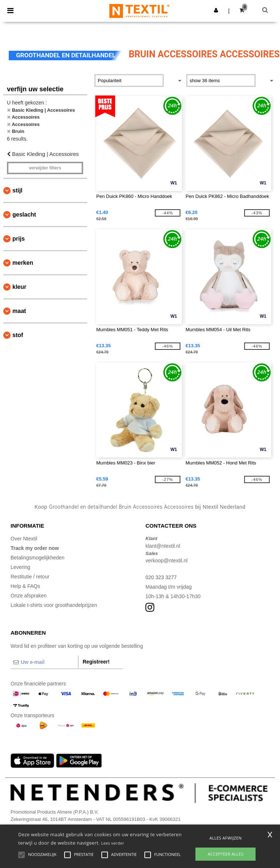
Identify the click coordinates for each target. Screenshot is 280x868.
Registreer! (96, 662)
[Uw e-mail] (44, 662)
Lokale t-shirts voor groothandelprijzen (54, 605)
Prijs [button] (19, 239)
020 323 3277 (161, 577)
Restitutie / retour (30, 577)
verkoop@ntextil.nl (166, 561)
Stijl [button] (17, 190)
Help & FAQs (25, 586)
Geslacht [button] (24, 215)
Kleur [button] (19, 287)
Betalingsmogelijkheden (38, 558)
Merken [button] (23, 263)
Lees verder (112, 843)
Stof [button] (18, 335)
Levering (20, 567)
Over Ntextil (24, 539)
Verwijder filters (45, 168)
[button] (216, 10)
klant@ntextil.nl (163, 546)
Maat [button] (19, 311)
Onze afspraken (29, 596)
